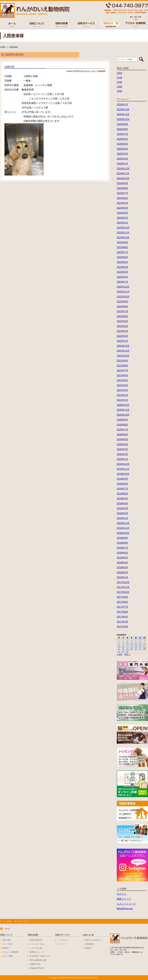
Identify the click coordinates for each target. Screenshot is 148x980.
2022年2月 (122, 336)
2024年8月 (122, 188)
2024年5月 (122, 203)
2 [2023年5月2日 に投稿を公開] (123, 641)
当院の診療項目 (36, 940)
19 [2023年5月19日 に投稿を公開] (136, 646)
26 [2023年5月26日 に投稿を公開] (136, 649)
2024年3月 (122, 213)
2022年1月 (122, 341)
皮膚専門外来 (35, 964)
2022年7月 (122, 311)
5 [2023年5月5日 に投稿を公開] (136, 641)
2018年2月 (122, 572)
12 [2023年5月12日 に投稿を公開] (136, 644)
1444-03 (9, 67)
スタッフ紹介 (7, 944)
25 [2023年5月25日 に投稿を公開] (132, 649)
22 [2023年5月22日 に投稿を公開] (119, 649)
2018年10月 (123, 533)
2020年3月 (122, 449)
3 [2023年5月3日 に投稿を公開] (127, 641)
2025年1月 (122, 164)
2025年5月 (122, 144)
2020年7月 (122, 430)
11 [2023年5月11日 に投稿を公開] (132, 644)
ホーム (7, 929)
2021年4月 (122, 385)
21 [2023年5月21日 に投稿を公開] (144, 646)
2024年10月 (123, 178)
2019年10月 (123, 474)
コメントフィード (126, 904)
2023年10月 (123, 238)
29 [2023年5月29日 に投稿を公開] (119, 652)
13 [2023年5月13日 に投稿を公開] (140, 644)
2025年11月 (123, 114)
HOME (3, 47)
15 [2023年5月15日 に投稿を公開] (119, 646)
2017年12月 (123, 582)
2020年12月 (123, 405)
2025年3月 (122, 154)
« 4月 (120, 654)
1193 (119, 78)
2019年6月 (122, 494)
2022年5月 (122, 321)
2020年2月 (122, 454)
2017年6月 (122, 612)
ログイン (122, 894)
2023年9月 (122, 242)
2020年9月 (122, 420)
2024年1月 (122, 223)
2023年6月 (122, 257)
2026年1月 (122, 105)
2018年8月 (122, 543)
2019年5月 (122, 499)
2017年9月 (122, 597)
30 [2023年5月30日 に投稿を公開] (123, 652)
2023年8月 (122, 247)
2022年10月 (123, 297)
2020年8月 (122, 425)
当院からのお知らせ (93, 940)
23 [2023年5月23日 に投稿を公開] (123, 649)
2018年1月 (122, 577)
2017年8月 (122, 602)
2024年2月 (122, 218)
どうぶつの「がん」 (38, 944)
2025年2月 (122, 159)
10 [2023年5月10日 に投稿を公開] (127, 644)
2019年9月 (122, 479)
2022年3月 (122, 331)
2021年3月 (122, 390)
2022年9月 (122, 302)
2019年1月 (122, 518)
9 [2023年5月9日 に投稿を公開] (123, 644)
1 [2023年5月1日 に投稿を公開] (119, 641)
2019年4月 (122, 504)
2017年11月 (123, 587)
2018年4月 (122, 563)
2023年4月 (122, 267)
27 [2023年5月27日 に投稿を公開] (140, 649)
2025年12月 (123, 109)
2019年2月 (122, 513)
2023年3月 (122, 272)
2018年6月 (122, 553)
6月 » (127, 654)
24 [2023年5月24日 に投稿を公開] (127, 649)
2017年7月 (122, 607)
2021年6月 (122, 375)
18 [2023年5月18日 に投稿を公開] (132, 646)
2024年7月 (122, 193)
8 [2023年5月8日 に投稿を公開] (119, 644)
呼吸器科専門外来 (37, 968)
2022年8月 (122, 306)
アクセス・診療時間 (10, 952)
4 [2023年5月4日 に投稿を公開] (132, 641)
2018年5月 (122, 558)
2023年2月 (122, 277)
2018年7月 (122, 548)
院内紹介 (6, 948)
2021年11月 (123, 351)
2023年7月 (122, 252)
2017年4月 (122, 622)
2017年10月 (123, 592)
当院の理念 (7, 940)
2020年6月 (122, 435)
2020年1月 (122, 459)
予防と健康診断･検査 (38, 960)
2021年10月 (123, 356)
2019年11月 (123, 469)
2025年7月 (122, 134)
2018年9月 (122, 538)
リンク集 (7, 921)
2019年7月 (122, 489)
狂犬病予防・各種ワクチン (40, 956)
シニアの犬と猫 (36, 948)
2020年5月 (122, 439)
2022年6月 (122, 316)
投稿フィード (124, 899)
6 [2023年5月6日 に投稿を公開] (140, 641)
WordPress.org (125, 909)
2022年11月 (123, 292)
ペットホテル (62, 940)
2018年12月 (123, 523)
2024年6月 (122, 198)
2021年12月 (123, 346)
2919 (119, 73)
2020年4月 (122, 444)
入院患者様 (13, 47)
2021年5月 (122, 380)
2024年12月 (123, 169)
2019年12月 (123, 464)
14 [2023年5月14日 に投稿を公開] (144, 644)
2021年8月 (122, 366)
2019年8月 (122, 484)
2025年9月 (122, 124)
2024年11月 (123, 174)
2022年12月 (123, 287)
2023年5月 (122, 262)
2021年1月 (122, 400)
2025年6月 (122, 139)
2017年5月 (122, 617)
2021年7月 (122, 371)
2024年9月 (122, 183)
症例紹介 (88, 948)
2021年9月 (122, 361)
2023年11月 (123, 233)
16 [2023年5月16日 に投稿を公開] (123, 646)
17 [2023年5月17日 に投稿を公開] (127, 646)
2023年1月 (122, 282)
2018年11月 (123, 528)
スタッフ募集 (7, 956)
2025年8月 (122, 129)
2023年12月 (123, 228)
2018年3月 (122, 568)
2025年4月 (122, 149)
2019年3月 (122, 508)
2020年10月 (123, 415)
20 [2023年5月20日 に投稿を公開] (140, 646)
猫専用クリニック (37, 952)
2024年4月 (122, 208)
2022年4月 (122, 326)
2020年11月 (123, 410)
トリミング (62, 944)
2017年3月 (122, 627)
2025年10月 (123, 119)
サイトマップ (24, 921)
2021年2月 (122, 395)
